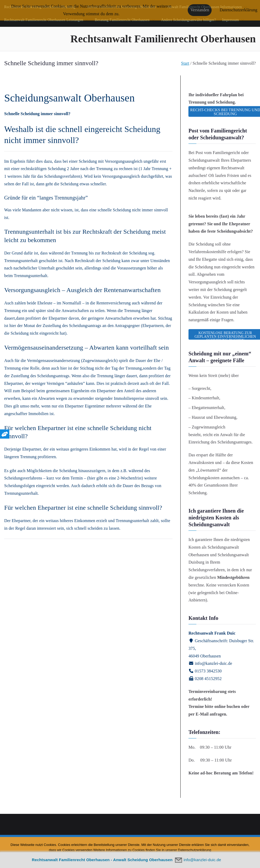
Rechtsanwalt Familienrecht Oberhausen (163, 39)
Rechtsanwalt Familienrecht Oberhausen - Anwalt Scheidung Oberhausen (102, 860)
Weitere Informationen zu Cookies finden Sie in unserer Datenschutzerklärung (152, 850)
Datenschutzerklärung (238, 10)
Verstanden (200, 10)
